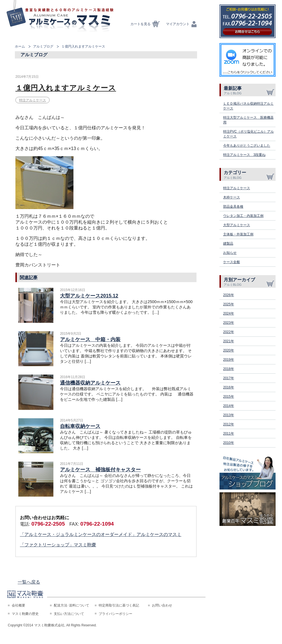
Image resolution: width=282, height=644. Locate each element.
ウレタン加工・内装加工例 (243, 216)
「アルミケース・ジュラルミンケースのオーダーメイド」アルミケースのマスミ (101, 534)
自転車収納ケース (80, 426)
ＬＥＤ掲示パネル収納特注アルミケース (248, 106)
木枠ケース (232, 197)
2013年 (229, 415)
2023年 (229, 323)
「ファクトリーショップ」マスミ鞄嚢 (58, 545)
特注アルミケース (33, 100)
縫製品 (228, 243)
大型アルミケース (237, 225)
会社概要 (19, 605)
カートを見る (140, 24)
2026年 (229, 295)
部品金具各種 (233, 207)
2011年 (229, 434)
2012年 (229, 424)
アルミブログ (43, 46)
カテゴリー (250, 175)
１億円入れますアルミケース (66, 88)
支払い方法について (69, 614)
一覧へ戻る (29, 582)
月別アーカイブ (250, 282)
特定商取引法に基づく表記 (119, 605)
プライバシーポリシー (115, 614)
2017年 (229, 378)
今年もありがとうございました (247, 146)
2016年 (229, 387)
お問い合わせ (162, 605)
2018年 (229, 369)
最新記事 (250, 90)
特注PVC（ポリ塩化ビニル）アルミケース (249, 134)
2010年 (229, 443)
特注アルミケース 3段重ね (244, 155)
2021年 (229, 341)
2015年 (229, 397)
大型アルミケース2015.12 (89, 296)
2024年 (229, 313)
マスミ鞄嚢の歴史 (25, 614)
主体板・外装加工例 (238, 234)
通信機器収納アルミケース (90, 383)
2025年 (229, 304)
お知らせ (230, 253)
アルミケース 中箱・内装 (90, 339)
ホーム (20, 46)
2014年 (229, 406)
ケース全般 (232, 262)
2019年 (229, 360)
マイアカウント (178, 24)
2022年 (229, 332)
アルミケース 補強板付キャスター (100, 470)
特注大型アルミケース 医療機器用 (248, 120)
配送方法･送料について (71, 605)
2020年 (229, 350)
